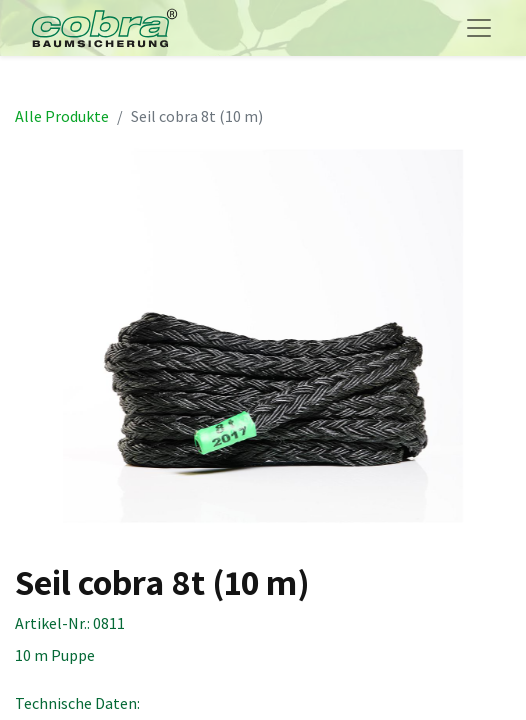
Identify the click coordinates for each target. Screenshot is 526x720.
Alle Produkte (62, 116)
